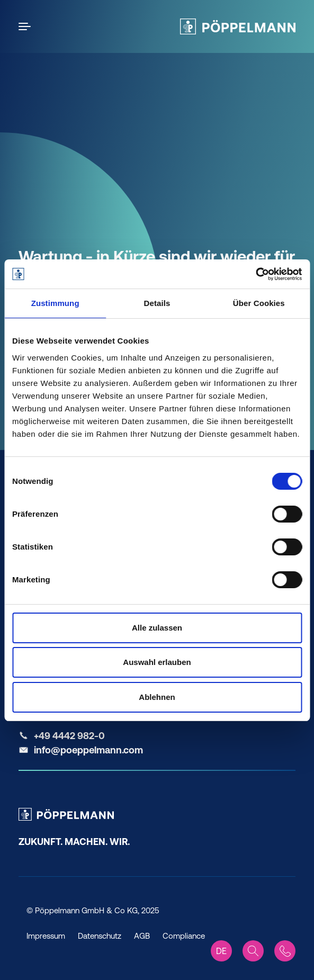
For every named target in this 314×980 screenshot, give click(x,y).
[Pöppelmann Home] (238, 26)
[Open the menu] (26, 26)
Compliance (184, 936)
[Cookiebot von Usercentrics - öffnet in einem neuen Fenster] (255, 274)
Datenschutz (100, 936)
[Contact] (285, 951)
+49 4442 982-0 (69, 736)
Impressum (46, 936)
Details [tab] (157, 303)
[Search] (253, 951)
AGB (142, 936)
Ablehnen (157, 697)
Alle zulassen (157, 628)
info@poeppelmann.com (88, 750)
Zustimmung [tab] (55, 303)
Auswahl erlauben (157, 662)
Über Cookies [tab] (259, 303)
